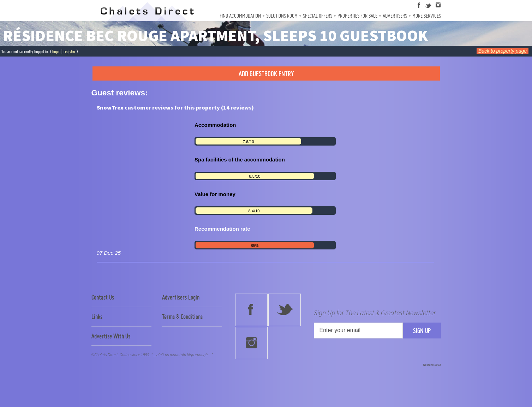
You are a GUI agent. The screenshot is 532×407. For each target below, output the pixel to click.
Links (97, 317)
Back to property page (503, 51)
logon (56, 51)
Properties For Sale (357, 16)
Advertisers (395, 16)
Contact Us (103, 297)
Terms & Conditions (182, 317)
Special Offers (318, 16)
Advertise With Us (111, 336)
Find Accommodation (240, 16)
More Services (427, 16)
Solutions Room (282, 16)
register (70, 51)
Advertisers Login (181, 297)
